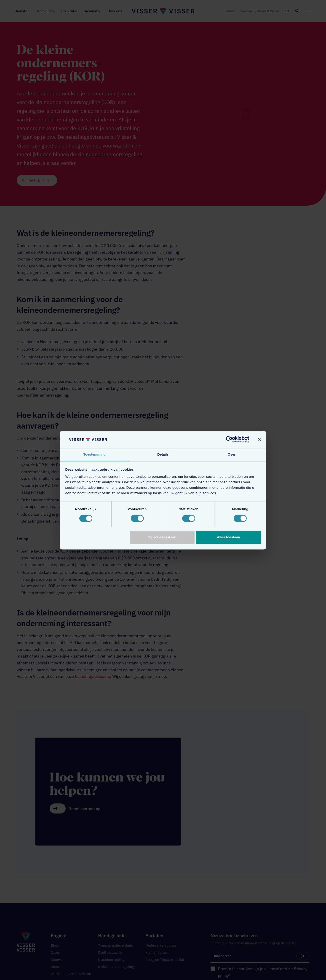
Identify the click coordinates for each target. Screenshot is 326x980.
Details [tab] (163, 455)
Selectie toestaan (162, 537)
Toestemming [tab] (94, 455)
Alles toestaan (229, 537)
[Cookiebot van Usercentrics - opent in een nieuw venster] (229, 439)
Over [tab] (232, 455)
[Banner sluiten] (259, 439)
